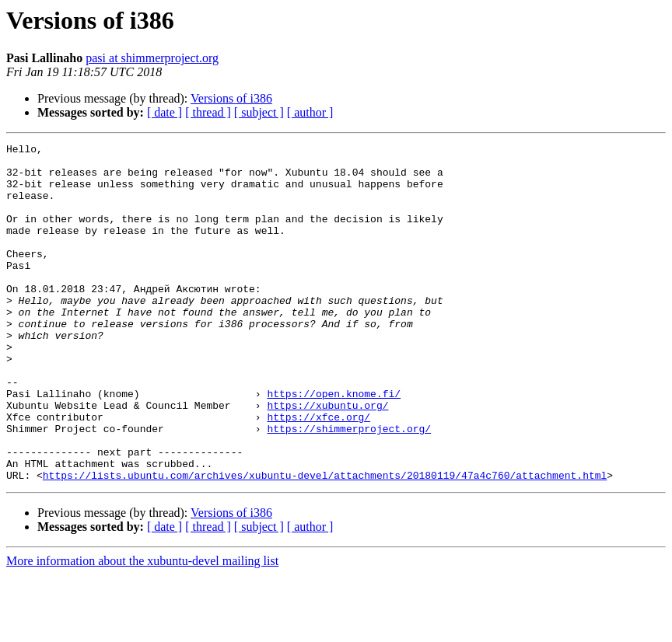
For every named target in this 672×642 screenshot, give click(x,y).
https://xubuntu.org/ (327, 459)
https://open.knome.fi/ (334, 445)
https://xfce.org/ (318, 473)
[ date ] (164, 112)
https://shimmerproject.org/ (349, 487)
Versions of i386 (231, 98)
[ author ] (310, 112)
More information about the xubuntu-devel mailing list (142, 628)
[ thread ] (208, 112)
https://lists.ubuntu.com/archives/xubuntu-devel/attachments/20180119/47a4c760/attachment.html (325, 543)
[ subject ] (259, 112)
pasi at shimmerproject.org (152, 58)
